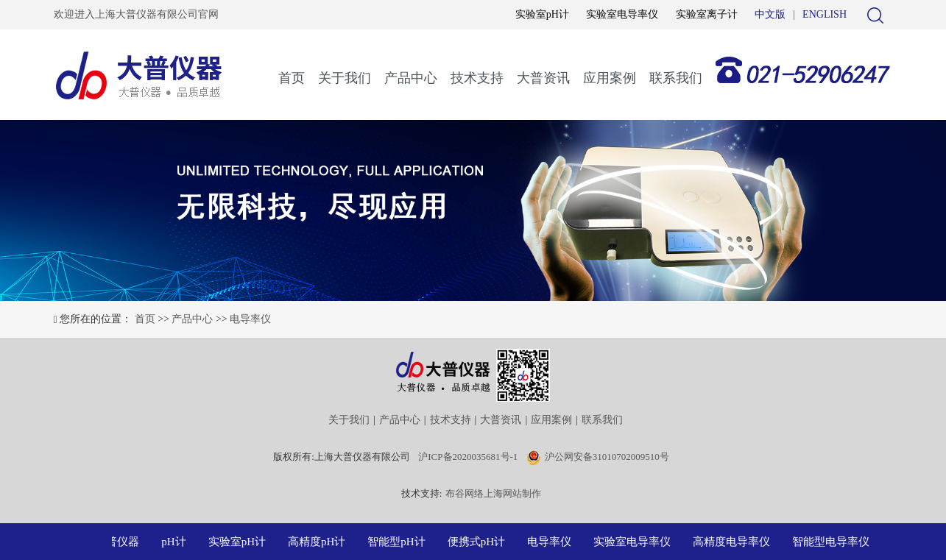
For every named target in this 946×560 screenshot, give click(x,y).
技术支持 (477, 78)
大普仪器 (119, 542)
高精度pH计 (319, 542)
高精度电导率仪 (734, 542)
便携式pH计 (479, 542)
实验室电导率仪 (622, 14)
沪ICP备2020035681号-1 (468, 457)
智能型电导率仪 (833, 542)
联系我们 (676, 78)
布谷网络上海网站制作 (493, 493)
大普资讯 (543, 78)
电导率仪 (250, 319)
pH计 (176, 542)
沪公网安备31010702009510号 (607, 457)
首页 (292, 78)
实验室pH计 (542, 14)
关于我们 (345, 78)
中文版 (770, 14)
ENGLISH (825, 14)
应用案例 (610, 78)
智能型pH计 (398, 542)
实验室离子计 (707, 14)
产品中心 (411, 78)
